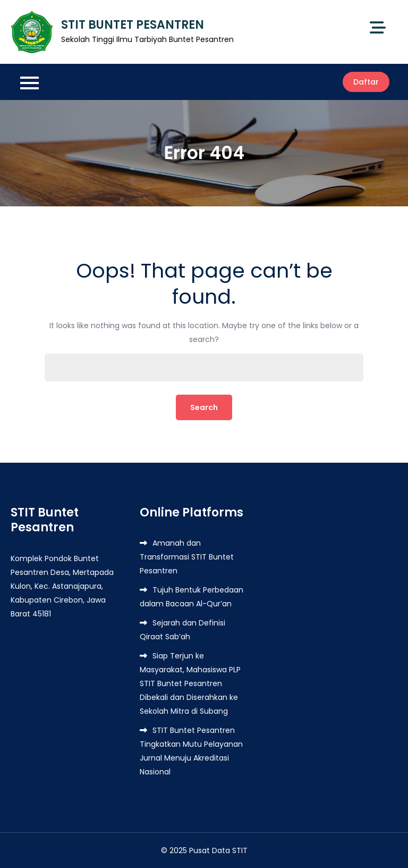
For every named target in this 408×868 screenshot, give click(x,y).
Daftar (366, 82)
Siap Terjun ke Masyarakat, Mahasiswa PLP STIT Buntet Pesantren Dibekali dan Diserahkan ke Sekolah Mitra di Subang (190, 683)
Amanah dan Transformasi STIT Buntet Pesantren (187, 557)
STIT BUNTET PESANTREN (133, 25)
